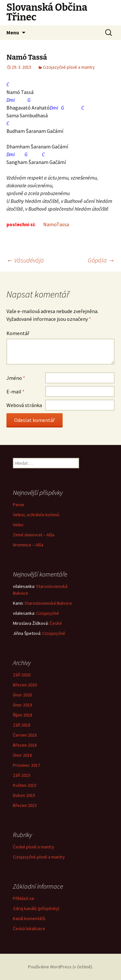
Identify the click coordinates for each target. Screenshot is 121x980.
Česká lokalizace (29, 928)
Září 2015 (22, 775)
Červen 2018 (25, 735)
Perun (19, 505)
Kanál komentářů (29, 918)
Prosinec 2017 (26, 765)
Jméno (16, 378)
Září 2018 (22, 725)
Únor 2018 (22, 755)
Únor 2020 (22, 695)
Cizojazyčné (48, 613)
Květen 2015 (25, 785)
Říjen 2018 (23, 715)
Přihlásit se (24, 898)
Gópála (101, 260)
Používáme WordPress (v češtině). (60, 967)
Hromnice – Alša (28, 545)
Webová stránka (24, 405)
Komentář (18, 333)
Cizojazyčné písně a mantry (69, 67)
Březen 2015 (25, 805)
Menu (13, 32)
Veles (18, 525)
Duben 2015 (24, 795)
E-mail (15, 391)
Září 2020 (22, 675)
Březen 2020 (25, 685)
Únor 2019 (22, 705)
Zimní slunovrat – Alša (34, 535)
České (56, 623)
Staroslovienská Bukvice (48, 603)
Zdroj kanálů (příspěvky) (36, 908)
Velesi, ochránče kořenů (36, 515)
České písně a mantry (34, 847)
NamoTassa (57, 224)
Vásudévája (25, 260)
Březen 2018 (25, 745)
